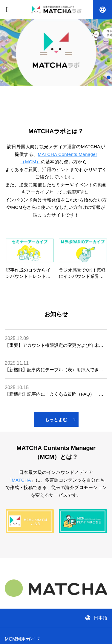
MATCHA (21, 480)
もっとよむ (60, 419)
